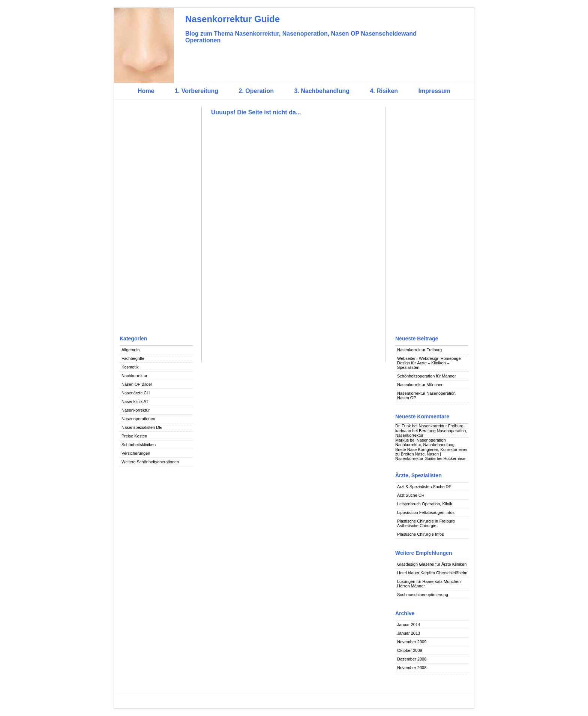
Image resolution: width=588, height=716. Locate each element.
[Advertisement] (156, 219)
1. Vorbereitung (196, 91)
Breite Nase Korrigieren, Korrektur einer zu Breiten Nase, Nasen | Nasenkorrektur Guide (431, 454)
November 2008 (412, 668)
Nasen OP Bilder (137, 384)
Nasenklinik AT (135, 401)
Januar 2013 (409, 633)
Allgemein (130, 350)
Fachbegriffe (133, 358)
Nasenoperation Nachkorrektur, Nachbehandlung (425, 442)
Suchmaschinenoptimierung (423, 595)
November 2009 (412, 642)
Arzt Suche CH (411, 495)
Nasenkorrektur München (420, 385)
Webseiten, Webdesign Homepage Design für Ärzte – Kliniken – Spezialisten (429, 363)
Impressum (434, 91)
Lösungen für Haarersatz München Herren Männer (429, 584)
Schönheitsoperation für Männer (427, 376)
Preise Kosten (134, 436)
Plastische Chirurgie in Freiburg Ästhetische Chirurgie (426, 523)
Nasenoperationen (138, 419)
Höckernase (454, 458)
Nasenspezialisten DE (142, 427)
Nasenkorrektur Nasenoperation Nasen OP (426, 395)
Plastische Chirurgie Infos (421, 534)
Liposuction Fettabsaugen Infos (426, 512)
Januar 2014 (409, 625)
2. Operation (256, 91)
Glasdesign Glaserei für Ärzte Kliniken (432, 564)
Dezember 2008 (412, 659)
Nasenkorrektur (136, 410)
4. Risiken (384, 91)
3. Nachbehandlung (322, 91)
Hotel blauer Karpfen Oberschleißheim (432, 573)
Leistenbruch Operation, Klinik (425, 504)
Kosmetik (130, 367)
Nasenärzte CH (136, 393)
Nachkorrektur (134, 376)
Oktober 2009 (410, 650)
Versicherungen (136, 453)
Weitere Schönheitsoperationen (150, 462)
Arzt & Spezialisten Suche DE (424, 487)
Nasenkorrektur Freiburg (419, 350)
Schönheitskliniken (139, 445)
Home (146, 91)
